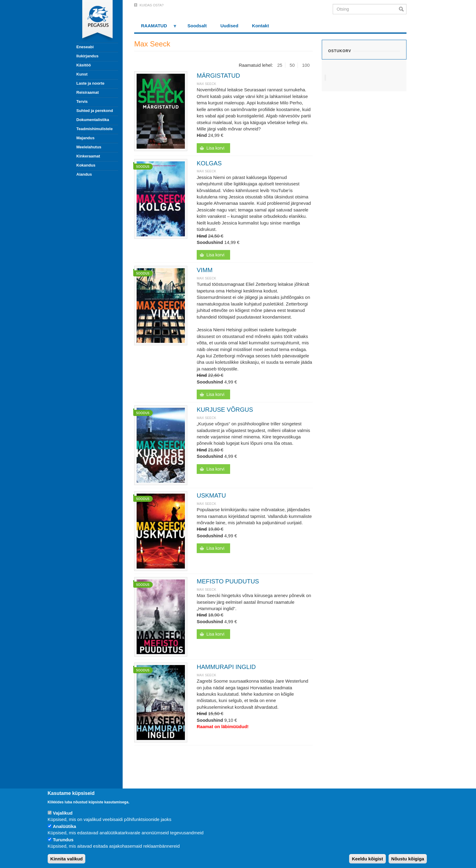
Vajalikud (63, 813)
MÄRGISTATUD (218, 76)
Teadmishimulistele (95, 129)
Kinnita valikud (67, 859)
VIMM (205, 270)
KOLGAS (209, 163)
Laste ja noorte (90, 83)
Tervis (82, 101)
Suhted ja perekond (95, 111)
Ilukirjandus (88, 56)
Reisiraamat (88, 92)
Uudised (229, 26)
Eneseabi (85, 47)
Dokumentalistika (93, 120)
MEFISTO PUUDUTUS (228, 581)
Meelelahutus (89, 147)
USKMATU (211, 495)
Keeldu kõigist (367, 859)
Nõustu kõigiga (408, 859)
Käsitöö (84, 65)
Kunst (82, 74)
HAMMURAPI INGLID (226, 667)
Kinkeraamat (88, 156)
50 (292, 65)
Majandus (86, 138)
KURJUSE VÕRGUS (225, 410)
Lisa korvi (215, 148)
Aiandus (84, 174)
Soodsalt (197, 26)
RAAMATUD (156, 28)
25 (280, 65)
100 (306, 65)
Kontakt (260, 26)
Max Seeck (206, 84)
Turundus (63, 840)
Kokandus (86, 165)
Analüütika (65, 826)
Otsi (403, 9)
